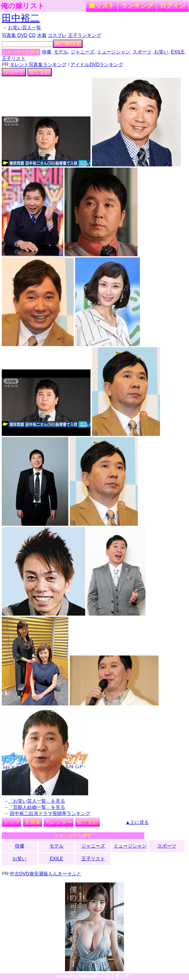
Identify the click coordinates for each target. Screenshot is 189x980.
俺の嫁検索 (68, 44)
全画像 (33, 822)
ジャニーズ (83, 52)
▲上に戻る (137, 822)
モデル (61, 52)
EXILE (178, 52)
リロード (14, 72)
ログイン (173, 5)
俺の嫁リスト (23, 6)
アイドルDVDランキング (97, 65)
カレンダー (59, 822)
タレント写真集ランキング (38, 65)
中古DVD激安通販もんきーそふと (46, 874)
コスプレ (57, 35)
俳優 (46, 52)
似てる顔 (40, 72)
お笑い (161, 52)
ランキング (137, 5)
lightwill (88, 976)
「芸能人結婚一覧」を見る (37, 807)
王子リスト (14, 58)
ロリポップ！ (119, 976)
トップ (12, 822)
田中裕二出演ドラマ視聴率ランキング (50, 813)
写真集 (9, 35)
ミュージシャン (114, 52)
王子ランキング (85, 35)
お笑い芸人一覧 (25, 28)
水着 (42, 35)
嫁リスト (102, 5)
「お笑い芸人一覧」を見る (37, 801)
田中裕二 (21, 18)
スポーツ (142, 52)
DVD (22, 35)
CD (32, 35)
